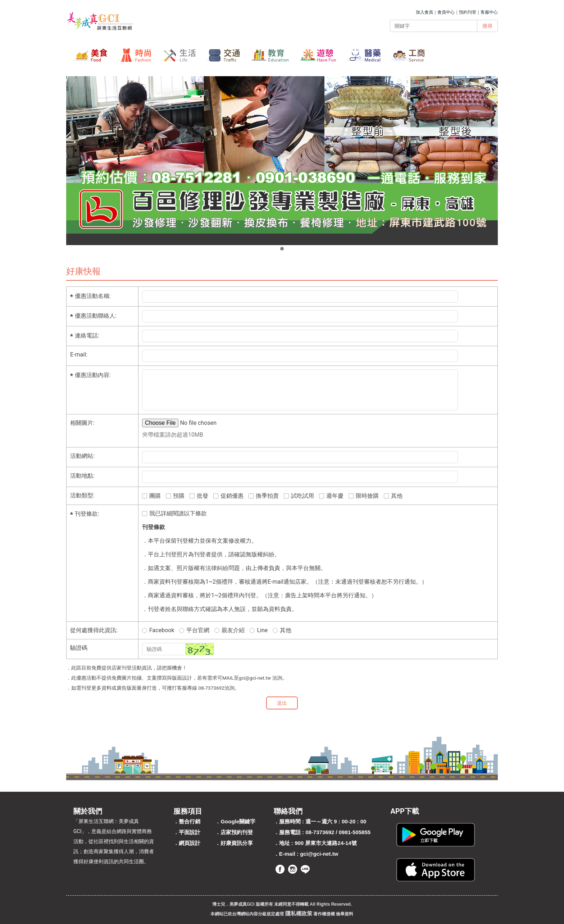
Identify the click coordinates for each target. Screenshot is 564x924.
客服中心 (489, 12)
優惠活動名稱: (93, 296)
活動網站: (82, 456)
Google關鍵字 (238, 821)
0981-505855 (355, 832)
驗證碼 (79, 648)
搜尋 (487, 26)
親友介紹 (229, 630)
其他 (393, 496)
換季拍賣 (264, 496)
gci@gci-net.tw (319, 854)
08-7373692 (320, 832)
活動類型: (82, 495)
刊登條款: (87, 514)
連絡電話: (87, 335)
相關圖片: (82, 423)
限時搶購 (364, 496)
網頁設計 (190, 843)
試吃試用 (299, 496)
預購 (175, 496)
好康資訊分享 (237, 843)
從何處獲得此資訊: (94, 630)
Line (259, 630)
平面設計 (190, 832)
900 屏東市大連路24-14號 (326, 843)
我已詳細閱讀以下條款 (174, 513)
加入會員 (424, 12)
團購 (151, 496)
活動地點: (82, 476)
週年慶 (331, 496)
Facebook (158, 630)
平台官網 (194, 630)
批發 (199, 496)
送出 (282, 703)
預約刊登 (468, 12)
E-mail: (79, 355)
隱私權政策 (299, 913)
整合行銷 (190, 821)
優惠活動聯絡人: (96, 316)
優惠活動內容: (93, 375)
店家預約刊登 (237, 832)
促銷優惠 (228, 496)
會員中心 (446, 12)
